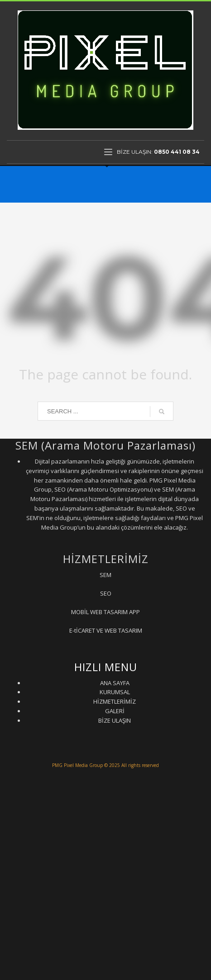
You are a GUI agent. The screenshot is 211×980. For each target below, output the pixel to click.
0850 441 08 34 (177, 152)
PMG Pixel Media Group (77, 765)
